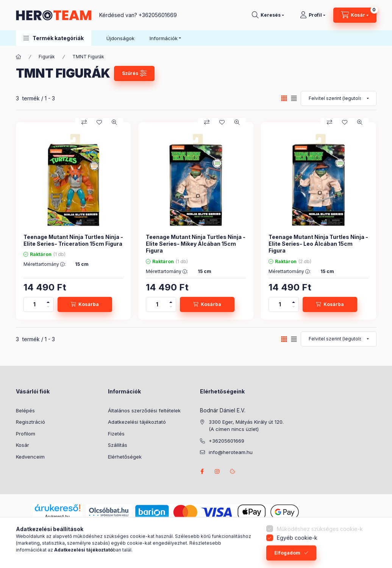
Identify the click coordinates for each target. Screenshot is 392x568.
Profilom (26, 434)
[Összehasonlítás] (84, 122)
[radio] (294, 98)
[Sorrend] (339, 98)
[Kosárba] (85, 304)
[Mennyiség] (34, 304)
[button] (54, 38)
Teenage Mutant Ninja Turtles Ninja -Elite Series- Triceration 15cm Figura (73, 240)
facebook (202, 471)
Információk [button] (164, 38)
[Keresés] (268, 15)
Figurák (47, 57)
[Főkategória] (19, 57)
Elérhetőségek (125, 457)
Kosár (23, 445)
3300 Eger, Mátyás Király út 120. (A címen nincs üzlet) (246, 426)
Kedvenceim (30, 457)
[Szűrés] (134, 73)
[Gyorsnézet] (114, 122)
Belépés (25, 410)
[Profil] (313, 15)
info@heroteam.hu (231, 452)
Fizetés (116, 434)
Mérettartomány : (45, 264)
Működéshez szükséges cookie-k (320, 544)
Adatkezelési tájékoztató (137, 422)
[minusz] (48, 308)
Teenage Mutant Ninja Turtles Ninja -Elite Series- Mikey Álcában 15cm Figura (196, 244)
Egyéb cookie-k (297, 553)
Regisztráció (30, 422)
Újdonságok (120, 38)
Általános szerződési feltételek (144, 410)
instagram (217, 471)
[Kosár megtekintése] (355, 15)
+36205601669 (158, 15)
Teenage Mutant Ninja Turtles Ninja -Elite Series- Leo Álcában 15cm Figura (318, 244)
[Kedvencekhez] (99, 122)
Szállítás (118, 445)
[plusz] (48, 301)
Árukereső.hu (57, 517)
